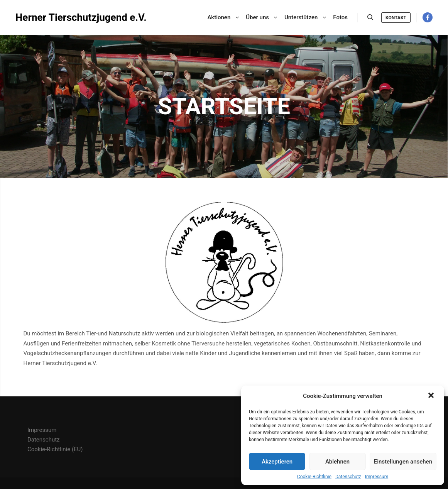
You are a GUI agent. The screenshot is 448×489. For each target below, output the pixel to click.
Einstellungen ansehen (403, 462)
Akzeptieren (277, 462)
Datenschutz (348, 477)
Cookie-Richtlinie (314, 477)
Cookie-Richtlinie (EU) (55, 449)
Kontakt (396, 18)
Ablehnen (337, 462)
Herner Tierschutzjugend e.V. (54, 17)
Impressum (377, 477)
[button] (432, 396)
